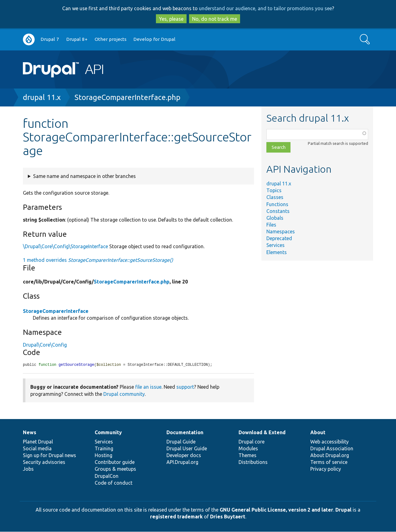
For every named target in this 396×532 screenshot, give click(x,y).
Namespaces (281, 231)
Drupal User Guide (187, 449)
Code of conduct (114, 483)
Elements (277, 252)
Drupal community (124, 394)
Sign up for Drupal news (49, 456)
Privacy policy (326, 469)
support (185, 387)
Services (275, 245)
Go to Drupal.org (29, 39)
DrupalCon (107, 476)
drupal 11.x (42, 97)
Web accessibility (329, 442)
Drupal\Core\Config (45, 345)
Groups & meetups (115, 469)
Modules (248, 449)
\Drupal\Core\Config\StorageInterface (65, 246)
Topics (274, 190)
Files (271, 225)
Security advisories (44, 462)
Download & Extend (262, 433)
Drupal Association (332, 449)
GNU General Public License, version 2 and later (276, 510)
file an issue (148, 387)
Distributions (253, 462)
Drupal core (252, 442)
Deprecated (279, 238)
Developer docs (184, 456)
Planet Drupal (38, 442)
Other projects (111, 39)
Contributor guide (115, 462)
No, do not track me (215, 19)
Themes (247, 456)
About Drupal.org (330, 456)
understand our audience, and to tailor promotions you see (265, 8)
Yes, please (171, 19)
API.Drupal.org (182, 462)
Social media (37, 449)
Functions (277, 204)
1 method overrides (98, 260)
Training (104, 449)
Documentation (185, 433)
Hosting (103, 456)
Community (108, 433)
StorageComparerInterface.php (127, 97)
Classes (275, 197)
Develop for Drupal (154, 39)
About (318, 433)
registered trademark (176, 517)
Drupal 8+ (77, 39)
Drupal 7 (50, 39)
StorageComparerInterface (56, 311)
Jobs (28, 469)
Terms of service (329, 462)
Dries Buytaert (228, 517)
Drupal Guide (181, 442)
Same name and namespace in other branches (84, 176)
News (30, 433)
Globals (275, 218)
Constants (278, 211)
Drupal (343, 510)
